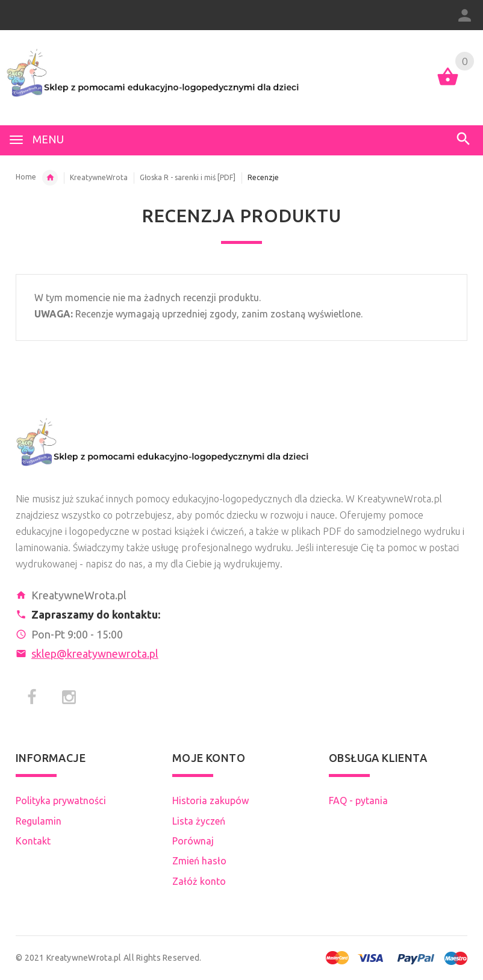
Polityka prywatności (61, 801)
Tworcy (50, 178)
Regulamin (39, 821)
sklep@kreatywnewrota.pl (95, 654)
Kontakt (33, 841)
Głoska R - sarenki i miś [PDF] (188, 177)
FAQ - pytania (358, 801)
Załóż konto (199, 881)
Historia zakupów (210, 801)
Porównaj (193, 841)
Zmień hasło (199, 861)
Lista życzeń (199, 821)
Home (26, 177)
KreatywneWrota (99, 177)
